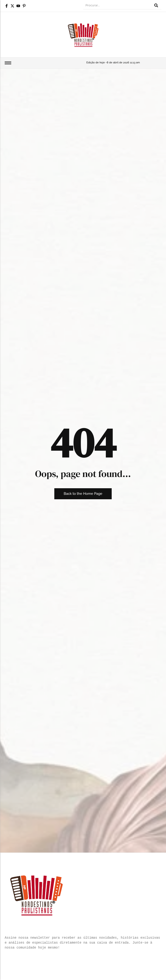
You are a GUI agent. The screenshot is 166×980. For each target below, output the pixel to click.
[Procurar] (117, 6)
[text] (83, 943)
